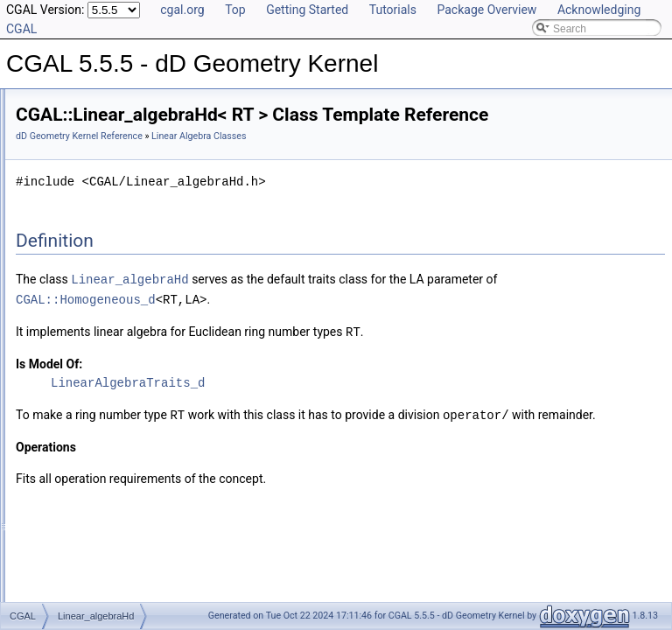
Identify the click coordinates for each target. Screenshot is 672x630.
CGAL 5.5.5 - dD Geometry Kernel (95, 103)
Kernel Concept (80, 180)
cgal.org (182, 10)
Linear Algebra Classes (98, 238)
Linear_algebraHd (99, 276)
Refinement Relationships (90, 315)
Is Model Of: (268, 405)
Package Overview (486, 10)
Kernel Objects (78, 199)
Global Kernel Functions (100, 161)
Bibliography (59, 373)
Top (235, 10)
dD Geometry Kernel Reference (298, 161)
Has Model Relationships (88, 353)
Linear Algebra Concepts (101, 296)
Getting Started (307, 10)
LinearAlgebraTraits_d (346, 424)
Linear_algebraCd (99, 257)
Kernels (62, 219)
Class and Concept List (84, 392)
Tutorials (393, 10)
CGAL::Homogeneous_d (378, 342)
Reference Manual (73, 142)
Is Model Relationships (83, 334)
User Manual (59, 122)
